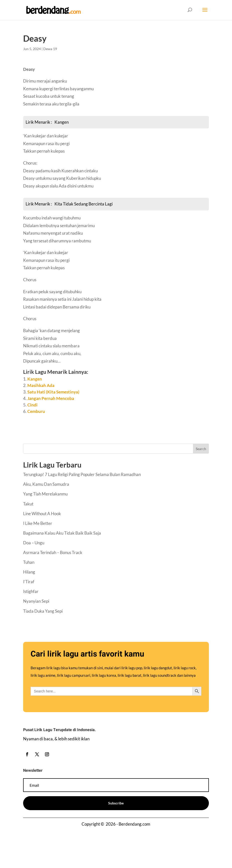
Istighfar (31, 591)
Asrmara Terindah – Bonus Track (53, 552)
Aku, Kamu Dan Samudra (46, 484)
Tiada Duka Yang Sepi (43, 611)
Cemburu (36, 411)
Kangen (35, 379)
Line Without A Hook (42, 514)
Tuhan (29, 562)
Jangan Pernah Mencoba (51, 398)
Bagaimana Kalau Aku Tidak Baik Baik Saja (62, 533)
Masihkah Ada (41, 385)
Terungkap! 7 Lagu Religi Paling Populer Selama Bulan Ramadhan (82, 474)
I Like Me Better (38, 523)
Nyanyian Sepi (36, 601)
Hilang (29, 572)
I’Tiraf (29, 582)
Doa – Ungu (34, 543)
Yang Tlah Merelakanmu (45, 494)
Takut (28, 504)
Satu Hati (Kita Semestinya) (53, 392)
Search (201, 449)
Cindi (32, 405)
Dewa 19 (50, 49)
